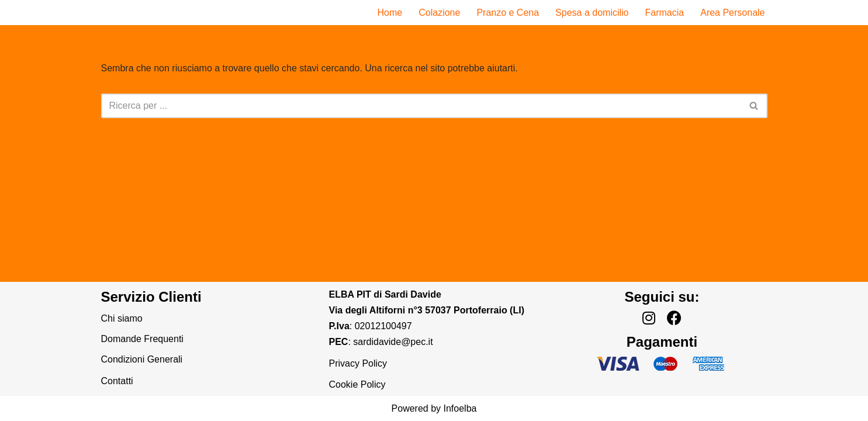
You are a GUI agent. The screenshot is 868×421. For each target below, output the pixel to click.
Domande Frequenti (142, 339)
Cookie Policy (357, 384)
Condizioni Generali (142, 359)
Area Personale (732, 13)
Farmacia (665, 13)
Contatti (117, 381)
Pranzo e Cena (508, 13)
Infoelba (460, 408)
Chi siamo (122, 318)
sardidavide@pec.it (393, 342)
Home (390, 13)
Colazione (439, 13)
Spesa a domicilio (592, 13)
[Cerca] (421, 106)
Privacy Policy (358, 363)
